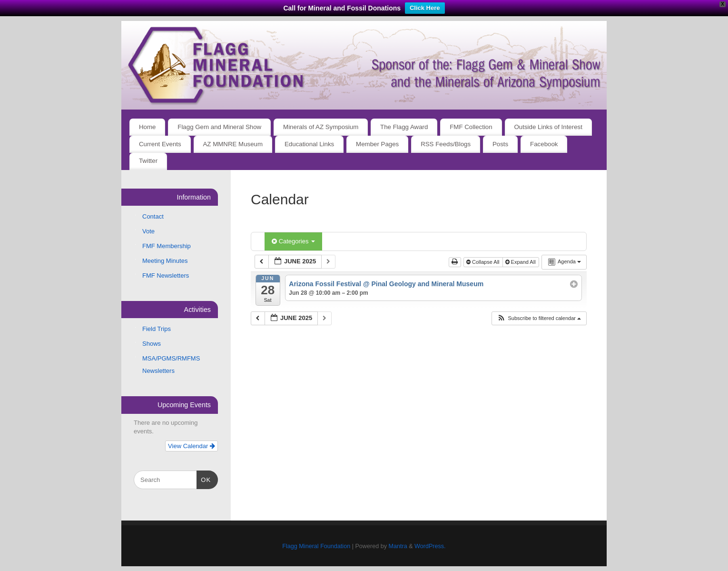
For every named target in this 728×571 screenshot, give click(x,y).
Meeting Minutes (165, 261)
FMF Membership (167, 246)
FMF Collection (471, 127)
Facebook (544, 144)
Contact (153, 216)
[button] (539, 318)
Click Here (425, 8)
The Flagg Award (404, 127)
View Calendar (192, 446)
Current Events (160, 144)
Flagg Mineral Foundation (316, 546)
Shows (152, 344)
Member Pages (377, 144)
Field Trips (157, 329)
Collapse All (484, 262)
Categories (293, 241)
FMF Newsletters (166, 275)
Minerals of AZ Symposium (321, 127)
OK (204, 479)
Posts (500, 144)
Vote (148, 231)
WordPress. (430, 546)
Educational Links (309, 144)
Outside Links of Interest (548, 127)
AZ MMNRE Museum (233, 144)
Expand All (521, 262)
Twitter (148, 161)
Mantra (398, 546)
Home (147, 127)
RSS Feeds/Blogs (446, 144)
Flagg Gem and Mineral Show (219, 127)
